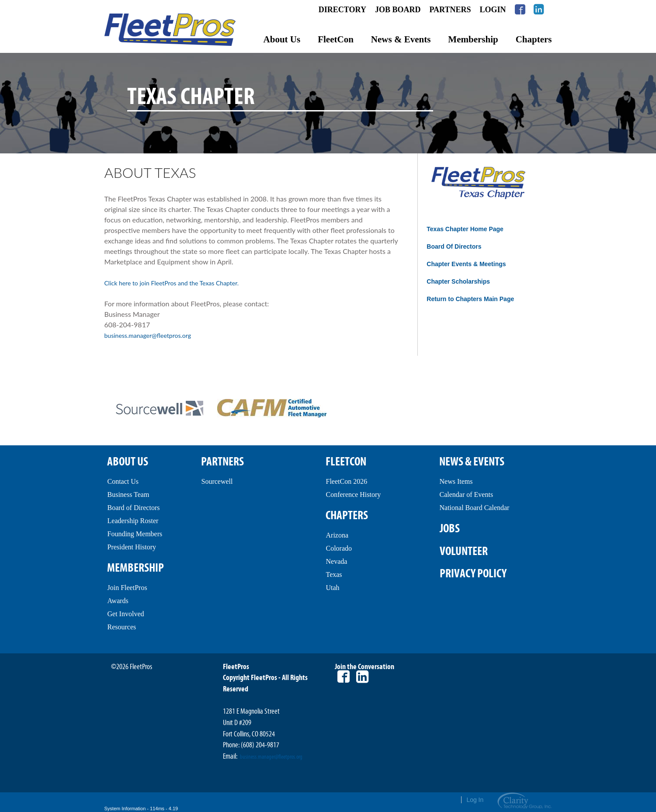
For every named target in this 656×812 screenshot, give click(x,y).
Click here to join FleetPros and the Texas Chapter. (172, 283)
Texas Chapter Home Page (465, 229)
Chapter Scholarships (458, 281)
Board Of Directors (454, 246)
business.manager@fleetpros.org (148, 335)
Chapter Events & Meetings (466, 264)
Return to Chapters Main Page (470, 299)
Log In (475, 800)
